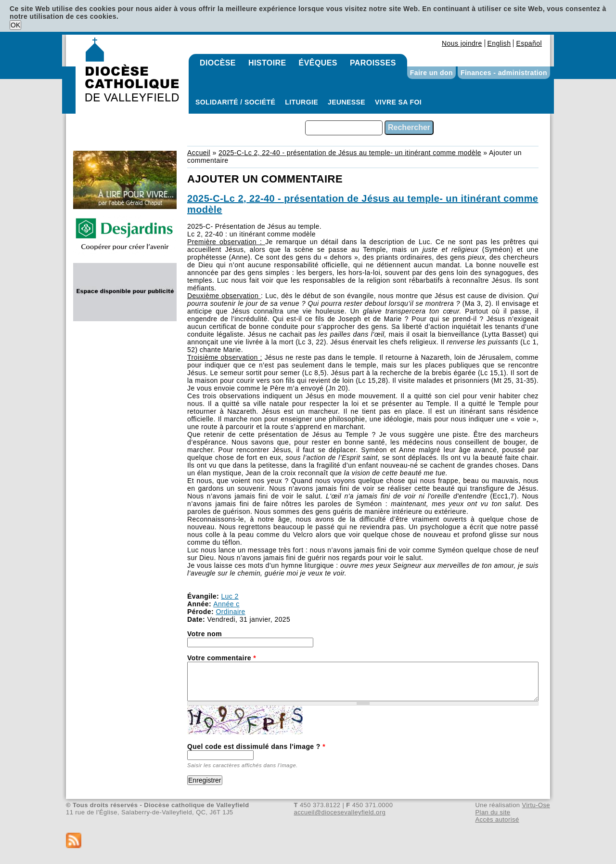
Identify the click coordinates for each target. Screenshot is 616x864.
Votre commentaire (222, 658)
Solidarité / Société (235, 102)
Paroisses (373, 63)
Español (529, 43)
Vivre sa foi (398, 102)
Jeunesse (346, 102)
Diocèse (218, 63)
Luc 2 (230, 596)
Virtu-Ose (536, 805)
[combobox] (344, 128)
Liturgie (302, 102)
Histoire (267, 63)
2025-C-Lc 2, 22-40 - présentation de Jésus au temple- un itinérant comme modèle (350, 153)
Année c (226, 604)
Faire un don (431, 73)
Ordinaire (230, 612)
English (499, 43)
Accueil (199, 153)
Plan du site (493, 812)
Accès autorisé (497, 819)
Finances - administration (504, 73)
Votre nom (205, 634)
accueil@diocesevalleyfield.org (340, 812)
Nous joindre (462, 43)
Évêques (318, 63)
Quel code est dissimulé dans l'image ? (256, 746)
